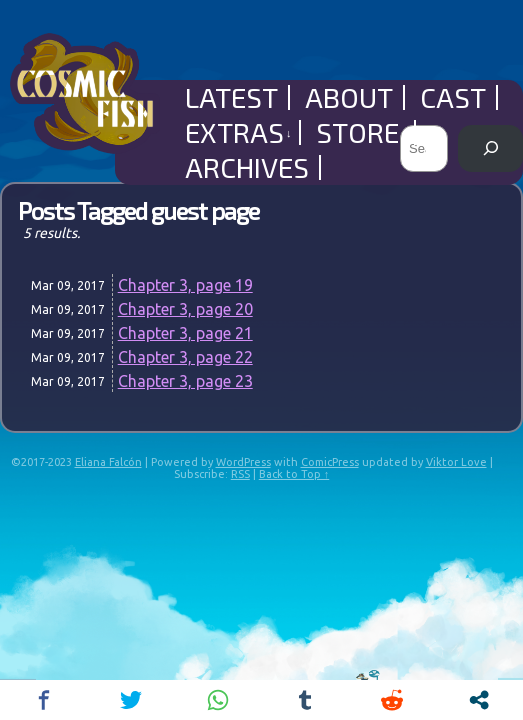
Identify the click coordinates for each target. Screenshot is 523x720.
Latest (231, 97)
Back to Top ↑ (294, 474)
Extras (238, 132)
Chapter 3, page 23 (185, 381)
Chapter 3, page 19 (185, 285)
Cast (453, 97)
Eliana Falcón (108, 462)
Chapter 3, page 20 (185, 309)
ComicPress (330, 462)
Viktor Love (456, 462)
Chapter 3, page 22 (185, 357)
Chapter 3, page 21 (185, 333)
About (349, 97)
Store (361, 132)
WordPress (243, 462)
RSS (240, 474)
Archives (247, 167)
